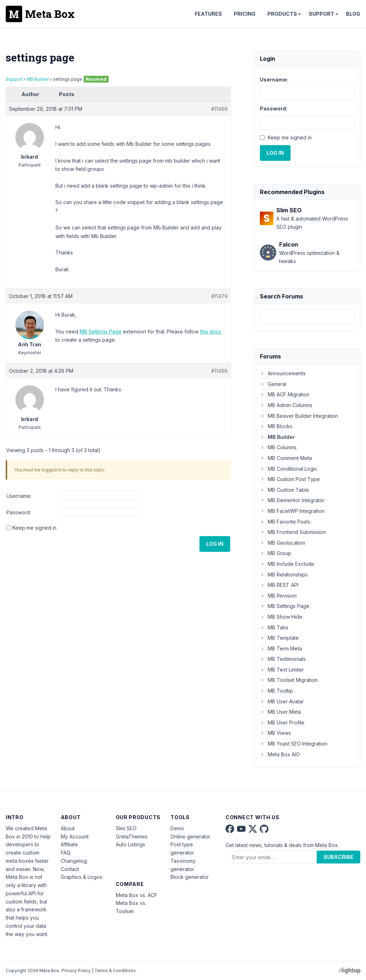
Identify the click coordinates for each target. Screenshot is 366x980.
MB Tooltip (276, 691)
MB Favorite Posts (285, 522)
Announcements (283, 373)
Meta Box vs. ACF (137, 895)
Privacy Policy (76, 971)
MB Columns (278, 447)
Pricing (245, 14)
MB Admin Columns (286, 405)
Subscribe (338, 857)
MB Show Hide (281, 617)
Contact (70, 869)
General (273, 384)
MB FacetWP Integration (292, 511)
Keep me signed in (34, 528)
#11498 (219, 371)
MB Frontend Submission (293, 532)
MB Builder (38, 79)
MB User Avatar (282, 701)
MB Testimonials (283, 659)
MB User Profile (282, 722)
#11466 (219, 109)
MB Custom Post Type (290, 479)
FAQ (66, 853)
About (68, 828)
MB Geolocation (283, 543)
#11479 (219, 296)
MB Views (275, 733)
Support (322, 14)
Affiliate (69, 844)
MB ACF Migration (285, 394)
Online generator (191, 837)
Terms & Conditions (115, 971)
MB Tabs (274, 627)
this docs (211, 331)
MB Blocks (276, 426)
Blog (353, 14)
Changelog (74, 861)
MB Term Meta (281, 649)
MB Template (279, 638)
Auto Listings (130, 844)
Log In (215, 544)
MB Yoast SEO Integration (294, 744)
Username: (19, 496)
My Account (75, 837)
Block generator (190, 877)
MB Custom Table (285, 490)
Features (208, 14)
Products (282, 14)
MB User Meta (280, 712)
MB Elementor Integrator (292, 500)
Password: (19, 512)
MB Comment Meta (286, 458)
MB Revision (278, 596)
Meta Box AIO (280, 754)
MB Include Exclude (287, 564)
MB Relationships (284, 575)
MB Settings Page (101, 331)
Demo (177, 828)
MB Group (276, 553)
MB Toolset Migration (289, 680)
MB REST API (279, 585)
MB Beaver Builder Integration (299, 416)
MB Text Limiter (282, 670)
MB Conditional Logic (289, 469)
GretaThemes (132, 837)
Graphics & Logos (81, 877)
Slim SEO (126, 828)
